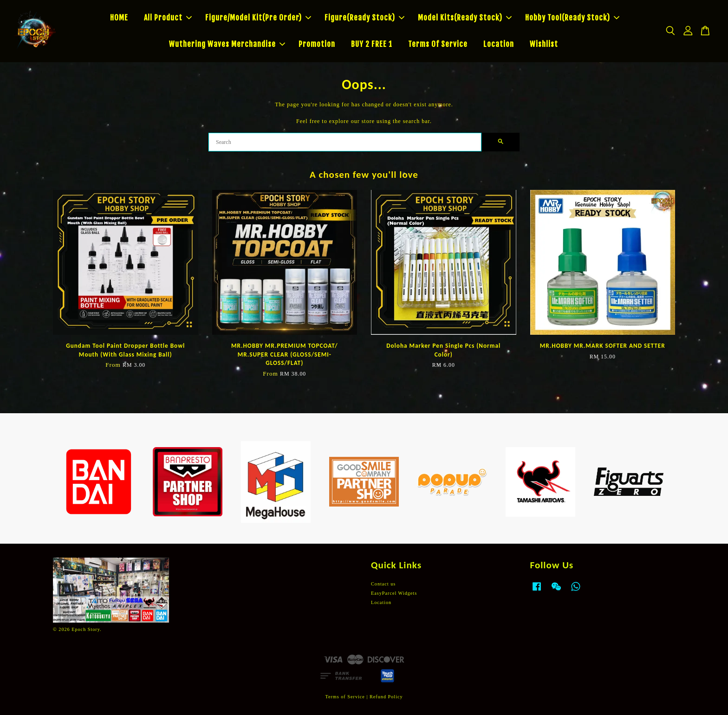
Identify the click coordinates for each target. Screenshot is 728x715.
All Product (168, 18)
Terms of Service (345, 697)
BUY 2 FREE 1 (372, 44)
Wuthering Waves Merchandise (227, 44)
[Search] (345, 142)
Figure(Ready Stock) (364, 18)
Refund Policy (386, 697)
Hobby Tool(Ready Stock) (572, 18)
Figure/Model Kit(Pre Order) (258, 18)
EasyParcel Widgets (394, 593)
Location (499, 44)
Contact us (383, 584)
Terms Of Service (438, 44)
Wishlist (544, 44)
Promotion (317, 44)
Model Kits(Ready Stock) (465, 18)
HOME (119, 18)
